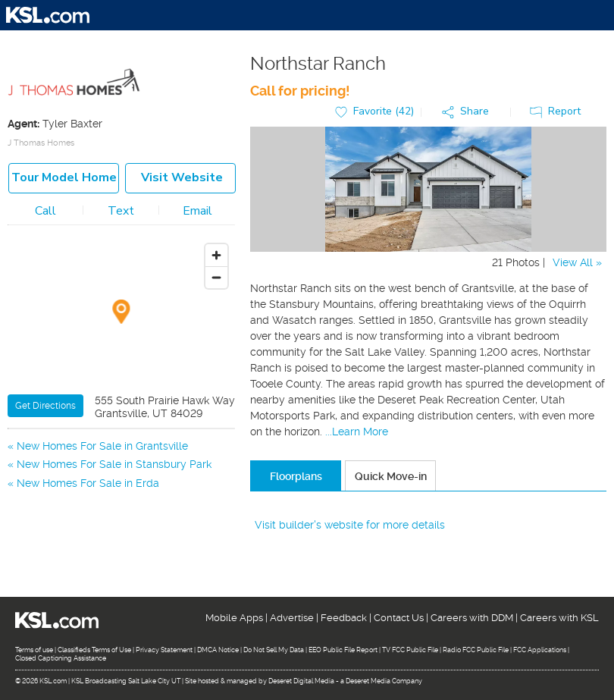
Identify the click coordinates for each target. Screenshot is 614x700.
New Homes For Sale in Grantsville (102, 446)
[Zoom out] (216, 277)
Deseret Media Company (384, 681)
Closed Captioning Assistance (61, 658)
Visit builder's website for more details (350, 525)
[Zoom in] (216, 255)
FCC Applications (540, 650)
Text (121, 211)
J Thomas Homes (41, 143)
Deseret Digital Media (301, 681)
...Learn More (357, 432)
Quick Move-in (391, 476)
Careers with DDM (472, 618)
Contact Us (399, 618)
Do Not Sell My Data (274, 650)
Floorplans (296, 476)
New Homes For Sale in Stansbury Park (114, 464)
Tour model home (64, 177)
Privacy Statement (164, 650)
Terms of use (34, 650)
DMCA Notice (218, 650)
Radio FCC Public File (476, 650)
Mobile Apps (234, 618)
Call (45, 211)
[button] (469, 112)
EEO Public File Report (343, 650)
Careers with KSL (559, 618)
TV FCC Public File (410, 650)
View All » (577, 262)
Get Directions (45, 406)
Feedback (344, 618)
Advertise (292, 618)
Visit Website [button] (182, 177)
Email (197, 211)
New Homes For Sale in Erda (88, 483)
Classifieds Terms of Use (94, 650)
